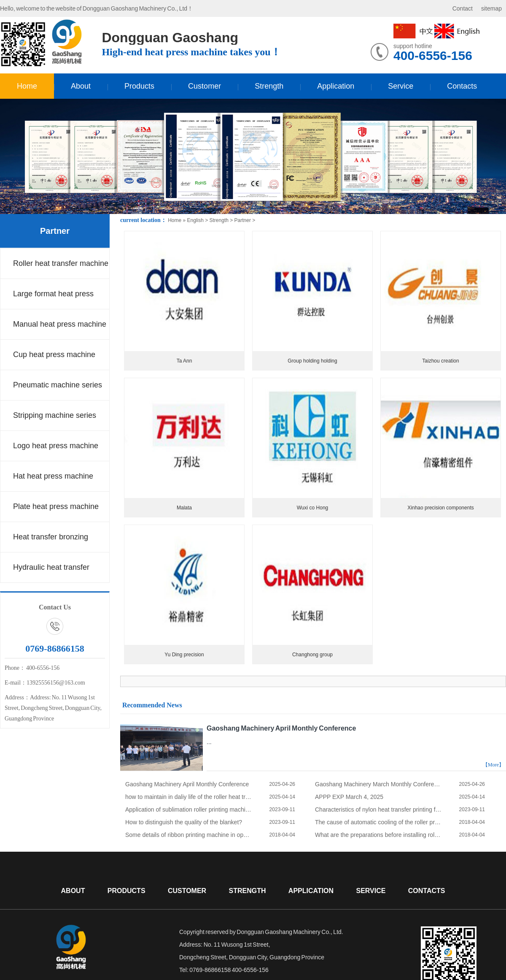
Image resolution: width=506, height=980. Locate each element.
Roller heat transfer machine (61, 263)
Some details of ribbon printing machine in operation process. (188, 835)
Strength (269, 86)
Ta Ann (184, 361)
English (195, 220)
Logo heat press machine (56, 446)
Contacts (462, 86)
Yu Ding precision (184, 655)
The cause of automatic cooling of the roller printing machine (378, 822)
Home (27, 86)
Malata (184, 508)
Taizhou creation (440, 361)
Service (401, 86)
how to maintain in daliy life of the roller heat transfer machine (188, 797)
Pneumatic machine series (58, 385)
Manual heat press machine (60, 324)
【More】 (493, 765)
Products (139, 86)
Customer (205, 86)
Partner (55, 231)
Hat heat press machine (53, 476)
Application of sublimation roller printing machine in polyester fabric (188, 809)
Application (336, 86)
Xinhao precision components (440, 508)
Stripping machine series (55, 415)
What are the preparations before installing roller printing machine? (378, 835)
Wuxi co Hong (312, 508)
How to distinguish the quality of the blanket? (184, 822)
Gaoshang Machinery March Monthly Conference (378, 784)
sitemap (491, 8)
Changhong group (312, 655)
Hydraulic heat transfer (51, 567)
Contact (463, 8)
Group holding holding (312, 361)
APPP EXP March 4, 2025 (349, 797)
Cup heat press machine (54, 355)
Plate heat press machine (56, 506)
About (81, 86)
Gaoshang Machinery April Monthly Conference (281, 728)
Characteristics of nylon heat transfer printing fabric (378, 809)
